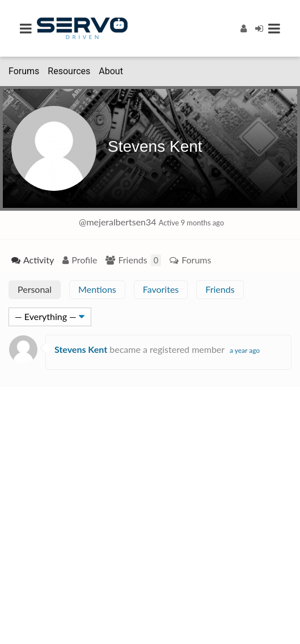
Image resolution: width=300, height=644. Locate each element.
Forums (24, 71)
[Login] (259, 28)
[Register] (244, 28)
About (111, 71)
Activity (39, 260)
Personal (35, 289)
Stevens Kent (155, 146)
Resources (69, 71)
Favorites (161, 289)
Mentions (97, 289)
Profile (84, 260)
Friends (140, 260)
